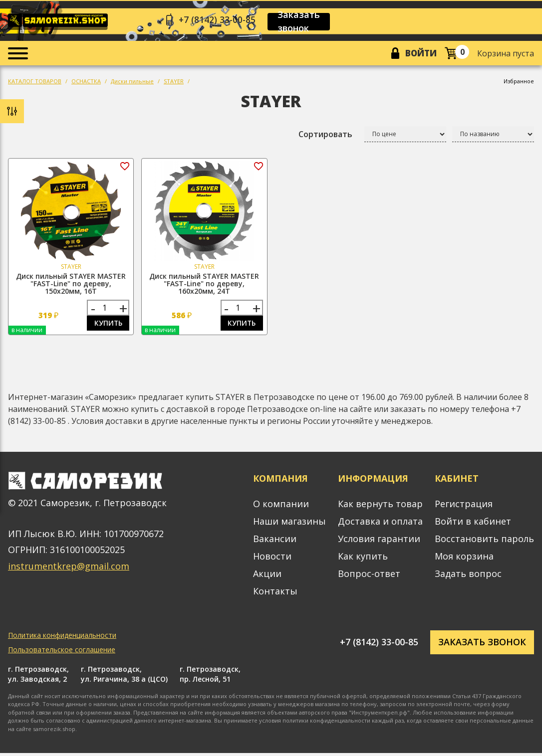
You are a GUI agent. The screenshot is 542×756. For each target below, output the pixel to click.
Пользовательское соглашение (62, 653)
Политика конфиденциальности (62, 638)
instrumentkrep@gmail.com (69, 569)
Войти (420, 54)
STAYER (174, 83)
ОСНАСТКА (86, 83)
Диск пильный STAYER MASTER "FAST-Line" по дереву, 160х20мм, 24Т (204, 285)
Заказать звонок (302, 22)
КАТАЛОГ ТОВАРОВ (35, 83)
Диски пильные (132, 83)
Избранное (519, 83)
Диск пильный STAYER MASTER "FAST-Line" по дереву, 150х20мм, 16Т (71, 285)
